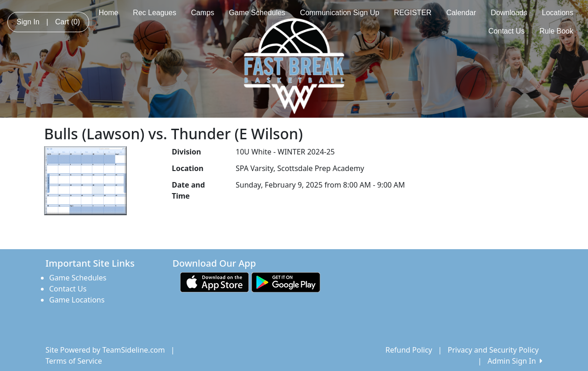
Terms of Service (74, 361)
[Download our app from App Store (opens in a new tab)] (215, 281)
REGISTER (413, 13)
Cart (68, 22)
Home (109, 13)
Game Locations (77, 300)
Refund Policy (409, 350)
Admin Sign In (515, 361)
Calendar (461, 13)
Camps (203, 13)
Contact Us (506, 31)
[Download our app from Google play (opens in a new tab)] (286, 281)
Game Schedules (257, 13)
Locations (558, 13)
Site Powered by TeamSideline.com (105, 350)
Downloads (509, 13)
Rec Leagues (154, 13)
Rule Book (556, 31)
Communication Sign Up (340, 13)
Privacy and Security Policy (493, 350)
